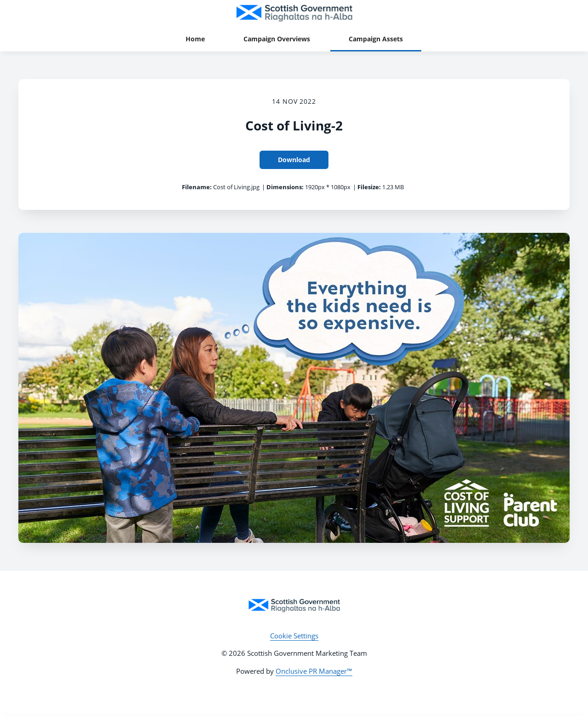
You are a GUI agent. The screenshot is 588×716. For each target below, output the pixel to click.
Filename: (197, 187)
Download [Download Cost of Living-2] (294, 160)
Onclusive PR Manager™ (314, 671)
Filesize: (369, 187)
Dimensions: (285, 187)
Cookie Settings (294, 636)
